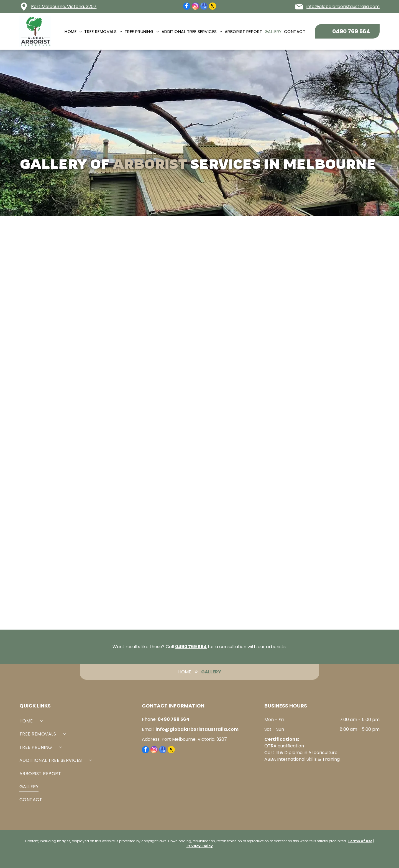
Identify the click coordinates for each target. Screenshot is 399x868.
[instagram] (195, 7)
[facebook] (187, 7)
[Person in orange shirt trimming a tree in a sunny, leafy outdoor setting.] (66, 378)
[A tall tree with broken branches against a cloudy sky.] (333, 289)
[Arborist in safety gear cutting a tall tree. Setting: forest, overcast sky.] (333, 467)
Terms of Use (360, 841)
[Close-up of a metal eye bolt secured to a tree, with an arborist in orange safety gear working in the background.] (155, 289)
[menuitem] (74, 31)
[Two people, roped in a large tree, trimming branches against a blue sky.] (244, 557)
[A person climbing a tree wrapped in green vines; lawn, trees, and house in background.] (66, 467)
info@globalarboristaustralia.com (343, 7)
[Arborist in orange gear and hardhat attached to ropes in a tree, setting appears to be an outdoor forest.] (66, 289)
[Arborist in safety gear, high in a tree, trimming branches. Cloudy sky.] (66, 557)
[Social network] (213, 7)
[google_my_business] (204, 7)
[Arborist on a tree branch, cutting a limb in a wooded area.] (244, 467)
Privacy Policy (200, 846)
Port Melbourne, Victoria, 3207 (64, 7)
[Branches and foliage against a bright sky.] (244, 378)
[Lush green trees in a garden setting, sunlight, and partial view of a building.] (333, 557)
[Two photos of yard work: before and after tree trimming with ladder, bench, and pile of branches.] (155, 378)
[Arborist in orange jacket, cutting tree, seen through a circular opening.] (244, 289)
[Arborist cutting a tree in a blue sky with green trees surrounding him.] (333, 378)
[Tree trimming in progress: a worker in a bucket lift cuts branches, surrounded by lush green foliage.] (155, 467)
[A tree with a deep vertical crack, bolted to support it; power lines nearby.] (155, 557)
